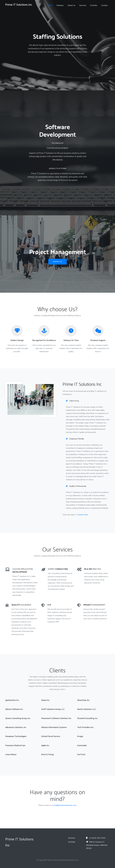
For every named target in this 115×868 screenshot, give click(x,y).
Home (50, 5)
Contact (104, 5)
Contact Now (83, 515)
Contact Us (57, 262)
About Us (71, 5)
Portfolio (94, 5)
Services (83, 5)
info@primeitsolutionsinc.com (65, 805)
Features (60, 5)
